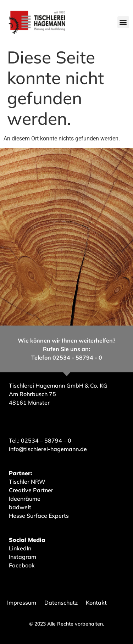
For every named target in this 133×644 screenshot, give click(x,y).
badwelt (20, 507)
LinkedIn (20, 548)
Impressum (22, 603)
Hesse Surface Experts (39, 516)
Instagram (23, 557)
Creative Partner (31, 490)
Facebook (22, 565)
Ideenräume (25, 499)
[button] (123, 22)
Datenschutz (61, 603)
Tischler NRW (27, 482)
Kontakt (96, 603)
